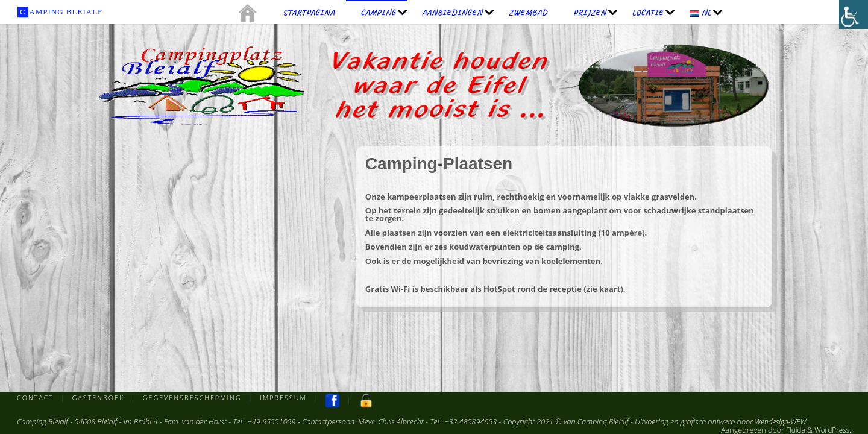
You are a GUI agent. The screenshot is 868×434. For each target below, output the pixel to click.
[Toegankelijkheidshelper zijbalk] (854, 14)
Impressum (290, 398)
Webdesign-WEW (782, 422)
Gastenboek (100, 398)
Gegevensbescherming (196, 398)
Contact (36, 398)
